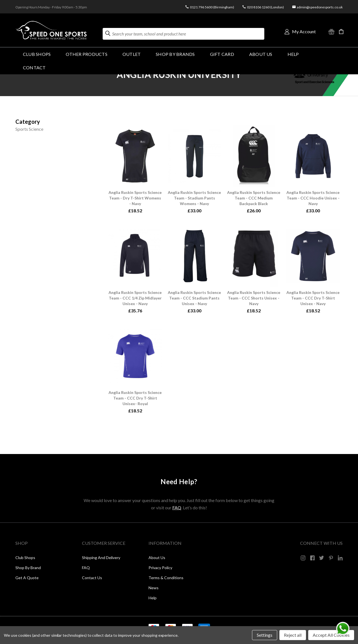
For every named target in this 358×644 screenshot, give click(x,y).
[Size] (28, 122)
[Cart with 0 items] (341, 32)
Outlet (132, 54)
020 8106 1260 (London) (265, 7)
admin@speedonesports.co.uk (320, 7)
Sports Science (29, 129)
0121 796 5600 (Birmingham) (212, 7)
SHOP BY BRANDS (175, 54)
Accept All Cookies (331, 635)
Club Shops (37, 54)
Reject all (293, 635)
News (154, 588)
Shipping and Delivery (101, 558)
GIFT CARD (222, 54)
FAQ (177, 508)
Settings (265, 635)
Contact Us (92, 578)
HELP (293, 54)
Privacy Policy (160, 568)
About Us (261, 54)
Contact (34, 67)
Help (153, 598)
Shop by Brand (28, 568)
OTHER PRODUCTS (86, 54)
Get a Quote (27, 578)
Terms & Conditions (166, 578)
